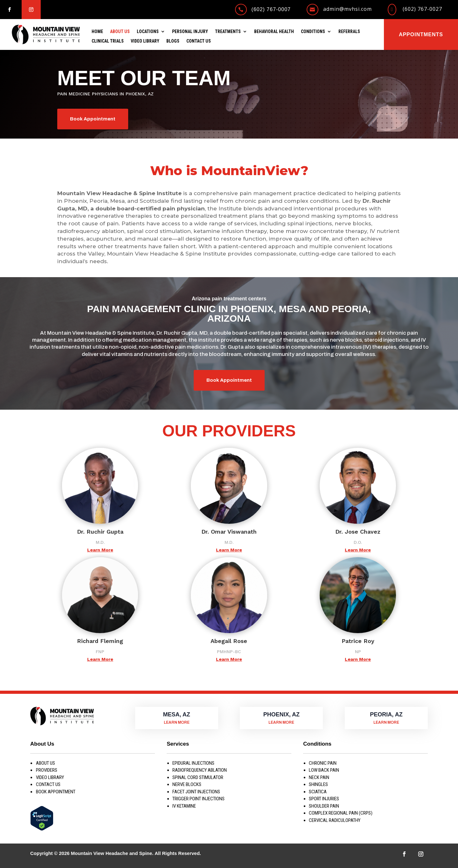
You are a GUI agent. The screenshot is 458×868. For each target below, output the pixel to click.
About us (45, 763)
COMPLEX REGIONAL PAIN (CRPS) (341, 813)
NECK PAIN (319, 777)
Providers (47, 770)
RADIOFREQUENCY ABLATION (200, 770)
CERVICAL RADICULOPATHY (335, 820)
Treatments (228, 32)
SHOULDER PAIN (324, 806)
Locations (148, 32)
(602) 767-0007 (271, 9)
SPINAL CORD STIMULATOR (198, 777)
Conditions (313, 32)
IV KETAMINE (184, 806)
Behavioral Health (274, 32)
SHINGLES (318, 784)
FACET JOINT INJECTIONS (196, 792)
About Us (120, 32)
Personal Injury (190, 32)
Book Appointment (93, 119)
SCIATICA (318, 792)
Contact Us (199, 41)
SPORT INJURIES (324, 799)
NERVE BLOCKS (187, 784)
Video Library (145, 41)
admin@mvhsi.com (347, 9)
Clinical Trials (108, 41)
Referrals (349, 32)
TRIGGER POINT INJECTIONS (198, 799)
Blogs (173, 41)
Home (97, 32)
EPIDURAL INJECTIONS (193, 763)
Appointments (421, 34)
